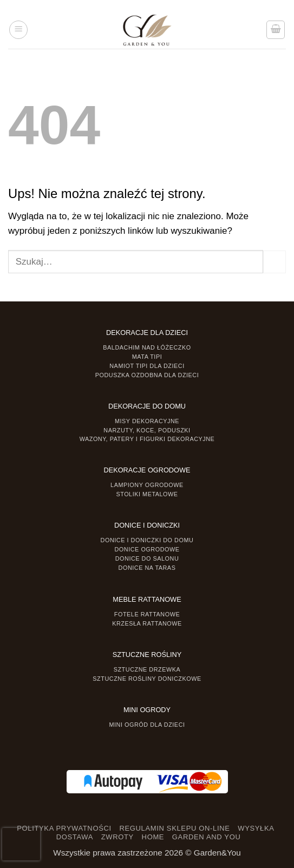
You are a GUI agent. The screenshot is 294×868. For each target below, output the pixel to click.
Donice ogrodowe (147, 549)
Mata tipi (147, 357)
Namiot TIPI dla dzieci (147, 366)
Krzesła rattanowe (147, 623)
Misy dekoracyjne (147, 421)
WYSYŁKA (256, 828)
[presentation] (21, 844)
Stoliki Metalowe (147, 494)
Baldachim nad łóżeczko (147, 347)
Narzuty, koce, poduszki (147, 430)
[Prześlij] (275, 262)
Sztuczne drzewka (147, 669)
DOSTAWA (75, 837)
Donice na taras (147, 568)
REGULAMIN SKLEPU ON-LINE (174, 828)
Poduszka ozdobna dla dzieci (147, 375)
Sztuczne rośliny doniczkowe (147, 679)
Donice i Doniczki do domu (147, 540)
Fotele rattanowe (147, 614)
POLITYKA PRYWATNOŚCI (64, 828)
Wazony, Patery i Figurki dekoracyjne (147, 439)
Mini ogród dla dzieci (147, 725)
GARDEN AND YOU (207, 837)
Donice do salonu (147, 558)
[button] (18, 30)
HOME (153, 837)
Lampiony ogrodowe (147, 485)
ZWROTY (117, 837)
